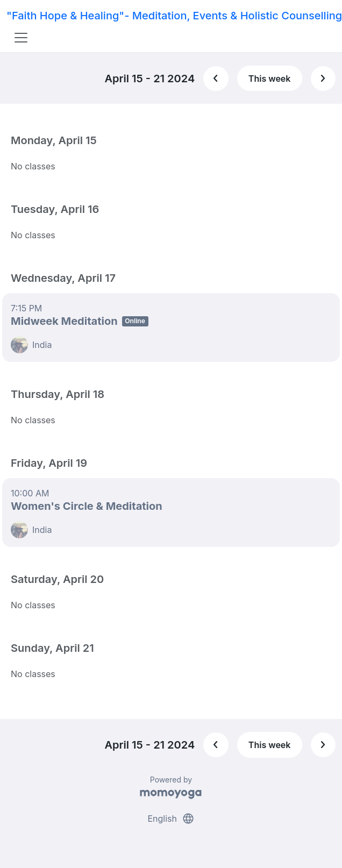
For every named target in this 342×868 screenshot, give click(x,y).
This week (270, 79)
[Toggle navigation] (21, 38)
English (171, 819)
